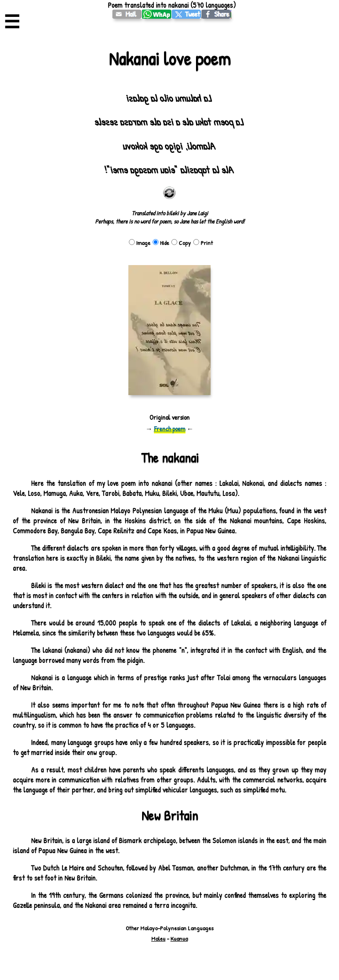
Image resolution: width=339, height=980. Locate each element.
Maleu (158, 938)
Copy (181, 243)
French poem (170, 429)
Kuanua (179, 938)
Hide (161, 243)
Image (140, 243)
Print (203, 243)
